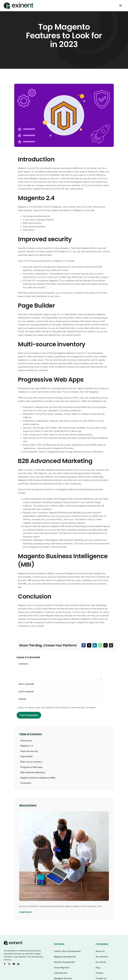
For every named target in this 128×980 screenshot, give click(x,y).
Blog (98, 968)
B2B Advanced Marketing (33, 772)
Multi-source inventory (31, 762)
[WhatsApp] (100, 645)
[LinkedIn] (95, 645)
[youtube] (14, 964)
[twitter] (9, 964)
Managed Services (63, 978)
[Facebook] (84, 645)
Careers (99, 973)
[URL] (59, 699)
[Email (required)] (59, 691)
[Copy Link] (111, 645)
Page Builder (26, 756)
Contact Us (101, 978)
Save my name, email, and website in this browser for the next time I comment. (57, 707)
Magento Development (65, 957)
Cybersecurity (61, 973)
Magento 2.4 (27, 746)
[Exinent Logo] (13, 942)
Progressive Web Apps (31, 767)
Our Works (101, 962)
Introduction (26, 741)
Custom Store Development (67, 951)
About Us (100, 951)
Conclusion (26, 783)
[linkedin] (18, 964)
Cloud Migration (62, 968)
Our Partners (102, 957)
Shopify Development (64, 962)
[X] (89, 645)
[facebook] (5, 964)
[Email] (105, 645)
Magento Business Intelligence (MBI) (38, 778)
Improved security (29, 751)
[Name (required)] (59, 684)
